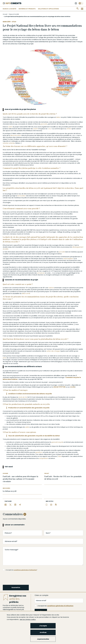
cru (50, 129)
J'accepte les (54, 606)
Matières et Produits (27, 9)
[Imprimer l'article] (51, 505)
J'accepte (43, 626)
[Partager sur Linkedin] (15, 505)
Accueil (5, 14)
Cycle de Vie (23, 397)
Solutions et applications (48, 9)
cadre (10, 127)
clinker (69, 129)
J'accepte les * (20, 570)
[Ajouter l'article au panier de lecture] (47, 505)
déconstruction (16, 135)
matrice (51, 288)
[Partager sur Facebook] (6, 505)
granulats (50, 37)
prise (5, 358)
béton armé (26, 293)
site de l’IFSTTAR (59, 387)
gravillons (39, 452)
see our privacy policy (28, 619)
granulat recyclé (57, 442)
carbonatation (68, 259)
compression (44, 458)
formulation (22, 196)
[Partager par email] (20, 505)
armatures (41, 273)
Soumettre (16, 588)
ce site (72, 387)
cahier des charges (53, 351)
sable (27, 427)
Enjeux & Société (10, 9)
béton (68, 37)
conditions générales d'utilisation (25, 570)
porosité (62, 252)
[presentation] (17, 577)
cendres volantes (9, 143)
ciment (35, 129)
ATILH (14, 22)
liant (60, 456)
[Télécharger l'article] (56, 505)
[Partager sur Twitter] (10, 505)
